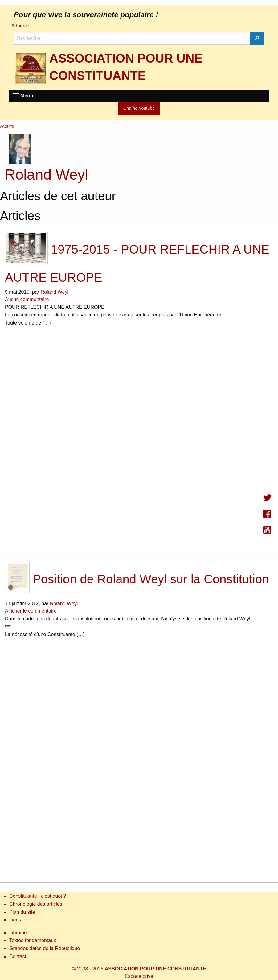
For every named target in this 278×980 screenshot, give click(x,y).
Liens (15, 920)
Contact (18, 956)
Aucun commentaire (27, 299)
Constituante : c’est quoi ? (38, 896)
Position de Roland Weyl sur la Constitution (137, 579)
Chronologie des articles (36, 904)
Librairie (18, 933)
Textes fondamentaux (33, 940)
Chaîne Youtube (139, 108)
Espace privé (139, 976)
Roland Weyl (55, 292)
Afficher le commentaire (31, 611)
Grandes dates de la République (45, 948)
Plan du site (22, 912)
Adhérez (20, 26)
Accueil (7, 127)
